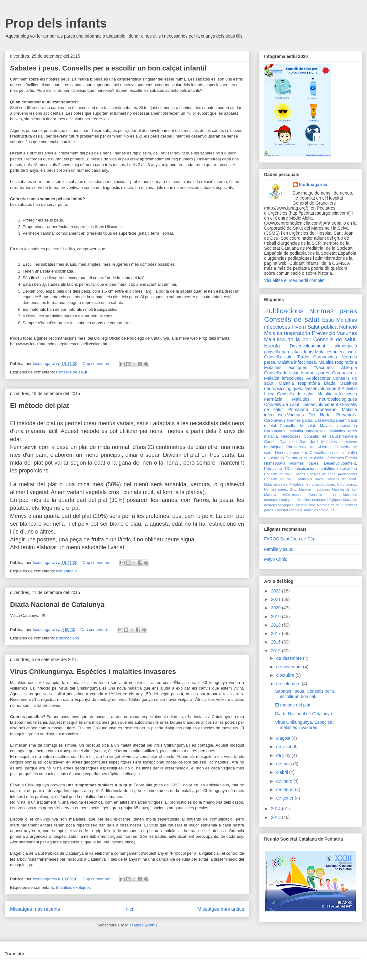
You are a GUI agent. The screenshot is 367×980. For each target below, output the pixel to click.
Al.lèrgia (325, 447)
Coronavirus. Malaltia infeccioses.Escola (321, 458)
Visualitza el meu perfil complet (294, 280)
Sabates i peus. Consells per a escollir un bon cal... (305, 694)
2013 (277, 817)
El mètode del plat (40, 406)
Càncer (271, 442)
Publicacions (68, 638)
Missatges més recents (35, 909)
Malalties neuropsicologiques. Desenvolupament (311, 386)
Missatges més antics (221, 909)
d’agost (284, 738)
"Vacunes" (324, 367)
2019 (277, 617)
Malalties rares (343, 431)
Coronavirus (275, 420)
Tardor (304, 357)
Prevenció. (347, 415)
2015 (277, 651)
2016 (277, 642)
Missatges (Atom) (141, 925)
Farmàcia (273, 399)
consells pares (278, 352)
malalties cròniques (319, 510)
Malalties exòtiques (74, 887)
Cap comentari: (97, 364)
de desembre (290, 658)
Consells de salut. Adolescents (332, 474)
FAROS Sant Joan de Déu (290, 539)
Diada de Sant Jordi (299, 442)
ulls (312, 447)
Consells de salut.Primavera (330, 436)
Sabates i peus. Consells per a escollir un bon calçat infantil (108, 68)
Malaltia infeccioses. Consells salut (300, 495)
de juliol (284, 747)
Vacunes (347, 333)
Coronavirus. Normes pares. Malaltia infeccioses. (311, 360)
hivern (299, 327)
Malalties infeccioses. (336, 352)
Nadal (326, 415)
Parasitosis (296, 447)
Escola (272, 346)
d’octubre (286, 675)
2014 (277, 809)
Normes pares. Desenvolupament (317, 420)
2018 (277, 625)
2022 (277, 591)
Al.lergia (349, 367)
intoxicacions (306, 469)
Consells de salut (72, 372)
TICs (288, 469)
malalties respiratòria (338, 469)
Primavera (273, 469)
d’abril (282, 772)
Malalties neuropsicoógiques (319, 500)
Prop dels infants (56, 23)
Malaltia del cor (344, 489)
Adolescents (318, 378)
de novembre (290, 667)
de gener (285, 798)
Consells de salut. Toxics (285, 474)
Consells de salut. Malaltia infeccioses (317, 394)
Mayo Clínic (276, 559)
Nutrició (348, 327)
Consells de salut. (335, 339)
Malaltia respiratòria (338, 362)
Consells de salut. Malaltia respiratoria (318, 426)
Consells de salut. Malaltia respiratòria (311, 381)
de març (285, 781)
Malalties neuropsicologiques (324, 399)
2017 (277, 633)
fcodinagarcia (313, 185)
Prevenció (324, 333)
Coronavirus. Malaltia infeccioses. (295, 431)
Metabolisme (306, 505)
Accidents (304, 352)
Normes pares (333, 311)
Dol (312, 415)
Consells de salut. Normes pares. (297, 373)
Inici (129, 909)
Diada (330, 383)
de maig (285, 764)
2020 (277, 608)
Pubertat (281, 510)
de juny (284, 755)
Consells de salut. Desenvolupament (301, 404)
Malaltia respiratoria (287, 333)
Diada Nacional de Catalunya (57, 605)
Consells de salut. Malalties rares (293, 479)
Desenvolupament (308, 346)
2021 (277, 599)
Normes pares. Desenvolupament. (324, 463)
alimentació (66, 571)
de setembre (289, 684)
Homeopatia (275, 463)
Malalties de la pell (287, 339)
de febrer (285, 790)
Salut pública (322, 327)
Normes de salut (330, 505)
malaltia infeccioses (282, 436)
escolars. (296, 510)
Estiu (328, 320)
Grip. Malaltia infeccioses (310, 489)
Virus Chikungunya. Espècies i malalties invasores (93, 672)
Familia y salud (279, 549)
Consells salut (279, 357)
